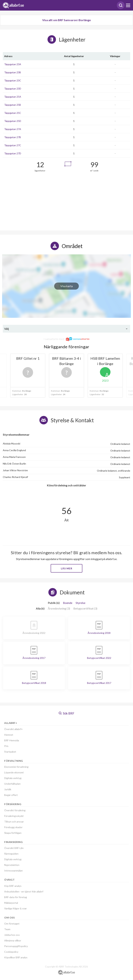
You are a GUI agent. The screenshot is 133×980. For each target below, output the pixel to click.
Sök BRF (67, 713)
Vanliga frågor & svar (15, 908)
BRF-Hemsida (12, 740)
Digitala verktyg (13, 778)
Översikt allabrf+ (13, 729)
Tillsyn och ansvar (14, 822)
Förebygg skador (13, 827)
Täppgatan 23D (13, 89)
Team (7, 929)
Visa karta (66, 286)
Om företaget (12, 924)
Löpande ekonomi (14, 772)
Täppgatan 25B (13, 105)
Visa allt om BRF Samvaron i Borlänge (66, 20)
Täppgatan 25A (13, 97)
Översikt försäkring (15, 810)
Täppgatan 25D (13, 121)
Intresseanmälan (13, 871)
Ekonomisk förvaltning (16, 767)
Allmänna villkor (13, 940)
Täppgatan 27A (13, 129)
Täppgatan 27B (13, 137)
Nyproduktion (12, 865)
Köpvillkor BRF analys (16, 957)
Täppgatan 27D (13, 153)
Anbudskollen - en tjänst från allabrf (24, 891)
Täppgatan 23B (13, 72)
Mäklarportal (11, 903)
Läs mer (67, 568)
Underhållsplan (12, 784)
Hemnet (9, 735)
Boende (68, 603)
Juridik (8, 789)
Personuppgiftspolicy (16, 946)
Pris (6, 746)
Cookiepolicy (11, 952)
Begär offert (11, 795)
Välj (7, 329)
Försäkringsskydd (14, 816)
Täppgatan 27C (13, 145)
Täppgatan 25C (13, 113)
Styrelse (80, 603)
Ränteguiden (11, 854)
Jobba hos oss (12, 935)
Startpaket (10, 752)
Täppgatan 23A (13, 64)
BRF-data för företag (16, 897)
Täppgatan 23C (13, 80)
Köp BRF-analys (13, 886)
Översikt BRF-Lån (14, 848)
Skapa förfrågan (13, 833)
